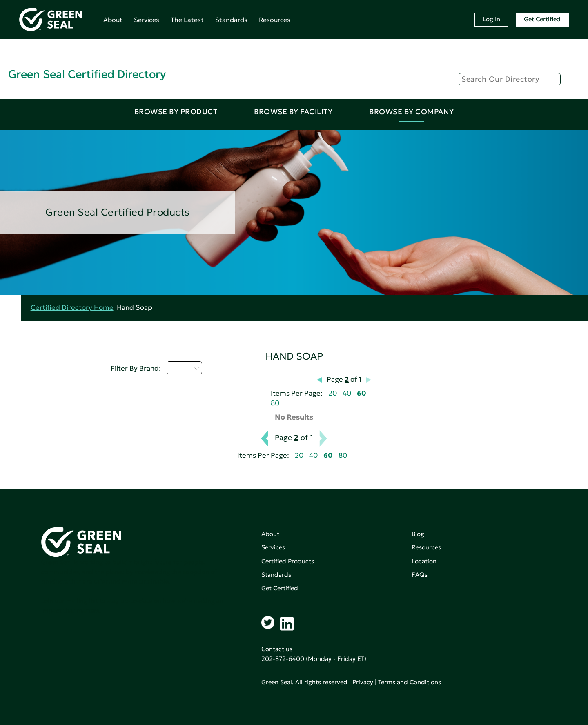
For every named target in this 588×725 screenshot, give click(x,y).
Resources (275, 20)
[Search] (510, 79)
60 (362, 393)
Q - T (184, 368)
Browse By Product (176, 112)
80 (275, 403)
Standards (231, 20)
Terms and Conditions (410, 682)
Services (147, 20)
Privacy (363, 682)
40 (347, 393)
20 (333, 393)
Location (424, 561)
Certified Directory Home (72, 308)
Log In (491, 19)
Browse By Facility (293, 112)
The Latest (187, 20)
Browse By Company (412, 112)
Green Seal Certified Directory (87, 74)
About (113, 20)
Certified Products (288, 561)
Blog (418, 534)
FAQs (420, 575)
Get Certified (542, 19)
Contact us (277, 649)
